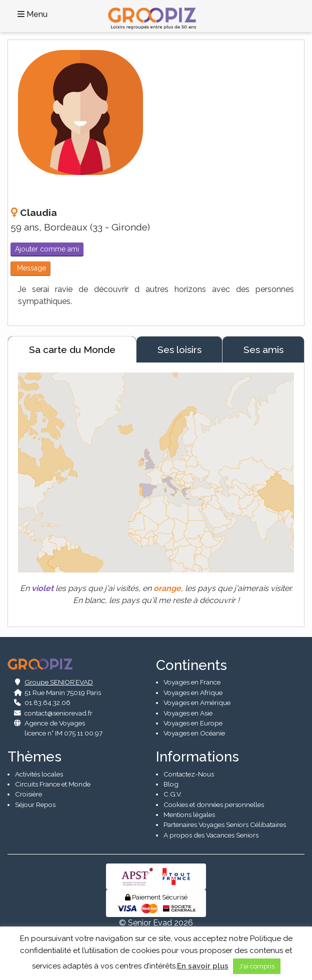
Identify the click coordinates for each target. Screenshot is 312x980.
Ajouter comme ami (47, 249)
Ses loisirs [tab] (179, 349)
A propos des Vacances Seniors (211, 835)
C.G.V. (173, 794)
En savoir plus (203, 966)
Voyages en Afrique (193, 692)
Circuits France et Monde (53, 784)
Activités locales (39, 774)
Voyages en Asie (188, 713)
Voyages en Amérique (197, 702)
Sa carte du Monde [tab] (72, 349)
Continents (191, 665)
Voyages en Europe (193, 723)
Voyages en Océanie (194, 733)
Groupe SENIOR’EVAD (59, 682)
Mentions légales (189, 814)
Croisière (28, 794)
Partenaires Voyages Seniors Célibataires (225, 824)
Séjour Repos (35, 804)
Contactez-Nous (189, 774)
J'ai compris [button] (257, 966)
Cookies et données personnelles (214, 804)
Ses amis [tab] (263, 349)
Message (30, 268)
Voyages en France (192, 682)
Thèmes (34, 757)
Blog (171, 784)
